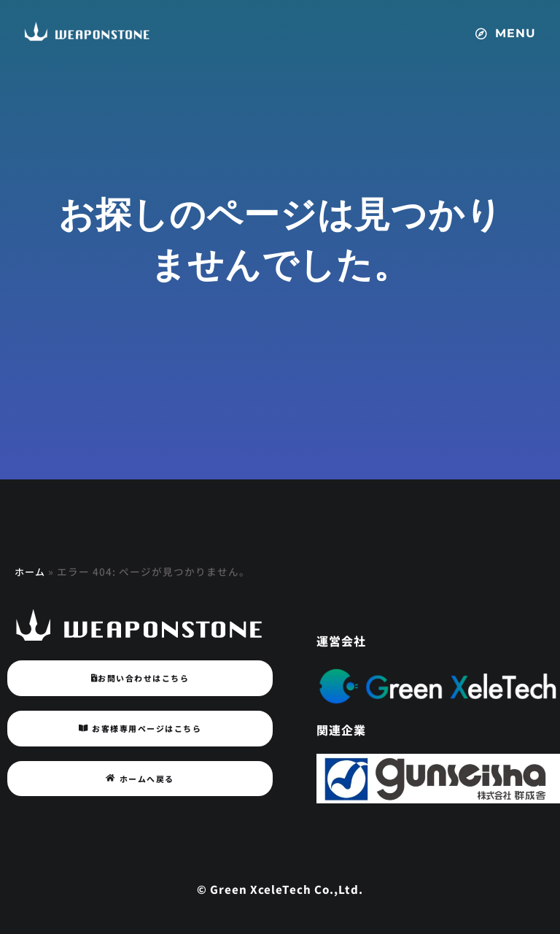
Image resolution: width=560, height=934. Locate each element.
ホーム (31, 571)
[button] (509, 26)
